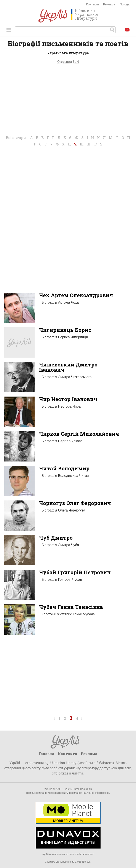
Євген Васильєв (82, 789)
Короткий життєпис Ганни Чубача (68, 614)
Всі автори (16, 138)
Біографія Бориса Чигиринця (65, 337)
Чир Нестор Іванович (68, 399)
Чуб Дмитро (56, 538)
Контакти (93, 4)
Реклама (109, 4)
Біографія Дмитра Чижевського (66, 377)
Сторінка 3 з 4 (68, 62)
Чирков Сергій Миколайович (79, 434)
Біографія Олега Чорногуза (63, 510)
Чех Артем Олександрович (76, 295)
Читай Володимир (64, 468)
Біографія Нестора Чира (61, 406)
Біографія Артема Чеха (60, 303)
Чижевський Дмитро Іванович (68, 367)
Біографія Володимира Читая (65, 476)
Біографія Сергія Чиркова (62, 441)
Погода (125, 4)
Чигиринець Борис (65, 330)
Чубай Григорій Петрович (75, 572)
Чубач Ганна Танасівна (71, 607)
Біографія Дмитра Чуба (60, 545)
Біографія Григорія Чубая (62, 580)
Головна (46, 754)
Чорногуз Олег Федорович (75, 503)
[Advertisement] (68, 100)
